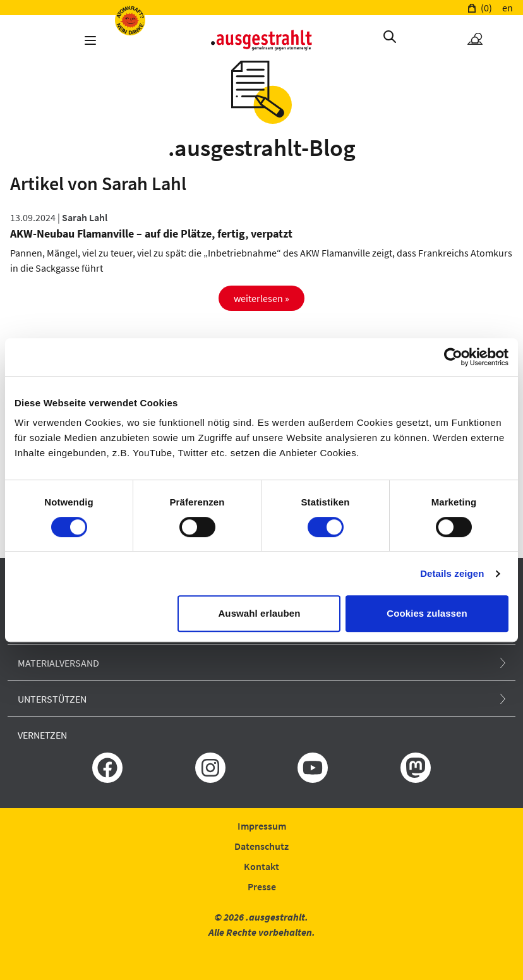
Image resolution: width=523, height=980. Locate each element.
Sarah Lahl (85, 217)
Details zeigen (452, 573)
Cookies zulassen (427, 613)
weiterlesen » (261, 298)
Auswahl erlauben (259, 613)
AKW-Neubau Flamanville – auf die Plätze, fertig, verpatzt (151, 233)
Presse (262, 886)
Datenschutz (261, 846)
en (508, 8)
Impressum (262, 826)
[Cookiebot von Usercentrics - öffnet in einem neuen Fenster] (453, 357)
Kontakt (261, 866)
